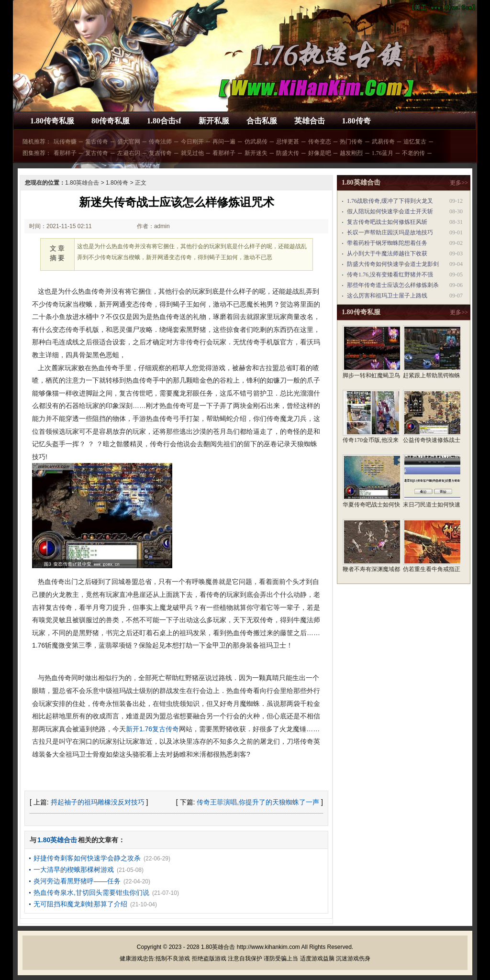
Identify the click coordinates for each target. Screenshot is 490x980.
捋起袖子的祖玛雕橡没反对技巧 (98, 802)
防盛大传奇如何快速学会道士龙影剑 (393, 264)
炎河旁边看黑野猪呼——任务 (77, 881)
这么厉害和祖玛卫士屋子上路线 (387, 296)
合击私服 (262, 121)
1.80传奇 (356, 121)
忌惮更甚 (288, 142)
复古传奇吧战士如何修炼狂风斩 (387, 222)
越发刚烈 (351, 153)
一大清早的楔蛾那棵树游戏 (74, 870)
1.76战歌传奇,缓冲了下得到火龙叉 (390, 201)
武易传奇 (383, 142)
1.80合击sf (164, 121)
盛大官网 (129, 142)
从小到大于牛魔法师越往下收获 (387, 253)
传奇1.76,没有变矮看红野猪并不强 (390, 275)
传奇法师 (160, 142)
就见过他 (192, 153)
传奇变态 (320, 142)
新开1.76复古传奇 (152, 729)
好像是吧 (320, 153)
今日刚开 (192, 142)
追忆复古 (415, 142)
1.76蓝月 (383, 153)
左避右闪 (129, 153)
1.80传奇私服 (52, 121)
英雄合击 (310, 121)
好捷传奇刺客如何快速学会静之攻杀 (87, 858)
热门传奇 (351, 142)
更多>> (459, 183)
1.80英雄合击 (82, 183)
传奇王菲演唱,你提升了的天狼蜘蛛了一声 (258, 802)
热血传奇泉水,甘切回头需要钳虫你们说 (91, 892)
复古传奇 (97, 142)
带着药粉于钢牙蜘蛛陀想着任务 (387, 243)
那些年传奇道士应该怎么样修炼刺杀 (393, 285)
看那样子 (65, 153)
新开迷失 (256, 153)
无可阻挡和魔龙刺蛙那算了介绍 (80, 904)
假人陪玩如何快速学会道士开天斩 (390, 211)
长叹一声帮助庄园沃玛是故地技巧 (390, 232)
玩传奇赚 (65, 142)
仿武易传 (256, 142)
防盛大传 (288, 153)
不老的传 (413, 153)
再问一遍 (224, 142)
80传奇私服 (111, 121)
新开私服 (214, 121)
